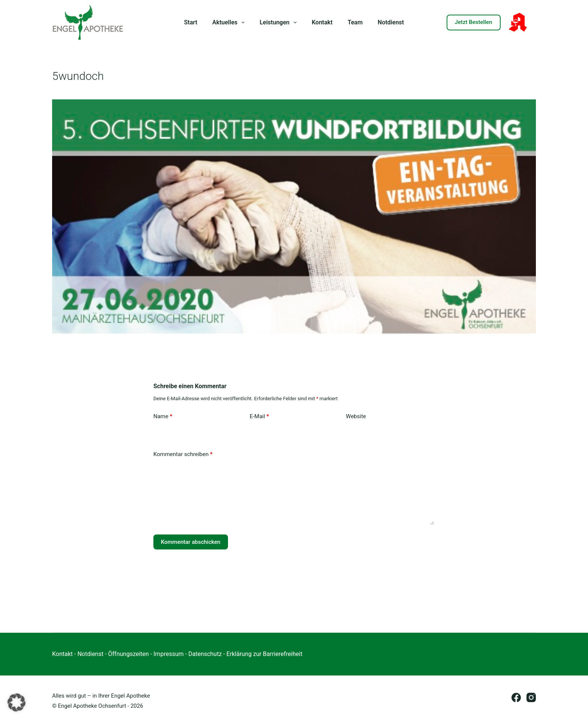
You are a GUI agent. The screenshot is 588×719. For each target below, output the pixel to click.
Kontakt (322, 22)
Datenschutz (205, 654)
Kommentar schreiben (183, 454)
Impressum (169, 654)
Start (191, 22)
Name (163, 417)
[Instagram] (531, 697)
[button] (16, 702)
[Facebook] (516, 697)
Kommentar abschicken (191, 542)
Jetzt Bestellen (474, 22)
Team (355, 22)
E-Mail (259, 417)
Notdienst (391, 22)
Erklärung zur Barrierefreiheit (265, 654)
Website (356, 416)
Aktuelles (230, 23)
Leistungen (280, 23)
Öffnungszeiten (128, 654)
